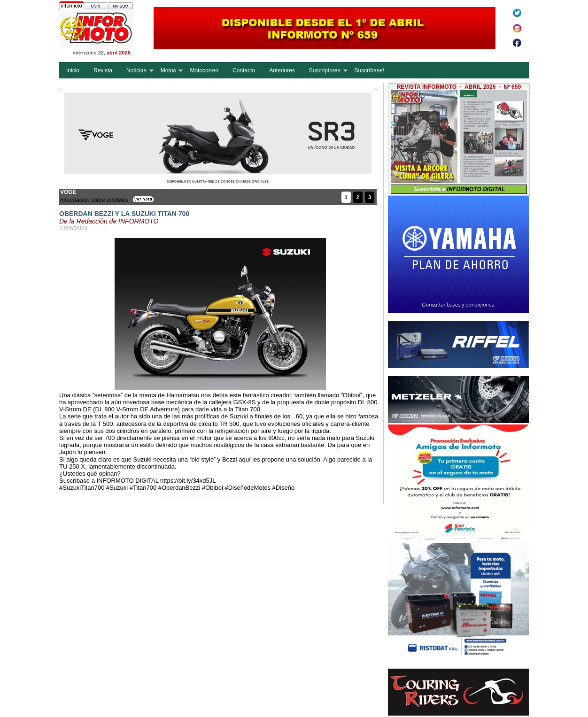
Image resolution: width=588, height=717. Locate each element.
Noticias (136, 70)
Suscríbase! (369, 70)
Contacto (244, 70)
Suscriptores (325, 70)
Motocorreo (204, 70)
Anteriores (282, 70)
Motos (168, 70)
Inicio (73, 70)
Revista (103, 70)
